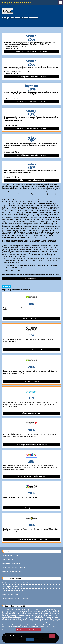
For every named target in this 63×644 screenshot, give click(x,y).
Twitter (6, 286)
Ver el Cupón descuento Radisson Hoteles (31, 102)
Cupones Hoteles (8, 560)
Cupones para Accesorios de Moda (13, 587)
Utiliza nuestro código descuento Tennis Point (31, 539)
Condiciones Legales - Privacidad (29, 630)
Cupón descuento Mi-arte (31, 381)
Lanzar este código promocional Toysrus (31, 476)
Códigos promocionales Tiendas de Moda (15, 583)
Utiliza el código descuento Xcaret (31, 508)
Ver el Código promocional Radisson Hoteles (31, 52)
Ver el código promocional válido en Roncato (31, 445)
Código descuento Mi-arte (31, 318)
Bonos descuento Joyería (10, 595)
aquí (52, 636)
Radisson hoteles (31, 279)
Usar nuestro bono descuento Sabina (31, 350)
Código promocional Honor (31, 413)
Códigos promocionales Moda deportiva (15, 599)
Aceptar (30, 640)
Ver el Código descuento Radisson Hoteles (31, 77)
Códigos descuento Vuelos (11, 556)
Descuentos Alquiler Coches (11, 563)
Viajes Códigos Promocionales (12, 571)
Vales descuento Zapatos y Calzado (14, 591)
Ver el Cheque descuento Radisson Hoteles (31, 180)
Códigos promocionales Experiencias (14, 567)
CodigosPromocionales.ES (16, 3)
